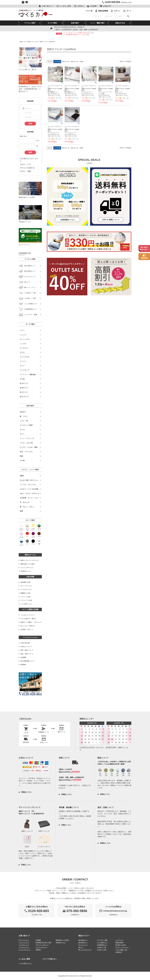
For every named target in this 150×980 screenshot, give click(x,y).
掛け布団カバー (83, 940)
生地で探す (75, 23)
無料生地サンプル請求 (28, 564)
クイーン (23, 361)
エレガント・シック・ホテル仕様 (29, 489)
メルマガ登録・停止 (121, 950)
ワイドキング (25, 370)
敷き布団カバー (83, 942)
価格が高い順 (74, 62)
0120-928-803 (113, 2)
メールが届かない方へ (25, 963)
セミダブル (36, 42)
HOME (21, 42)
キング (22, 366)
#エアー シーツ (26, 164)
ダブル (22, 352)
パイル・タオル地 (26, 443)
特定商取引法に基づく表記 (43, 942)
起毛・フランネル (26, 452)
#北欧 (29, 171)
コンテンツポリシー (41, 947)
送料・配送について (27, 650)
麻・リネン (24, 416)
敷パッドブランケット (85, 950)
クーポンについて (24, 947)
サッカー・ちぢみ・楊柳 (29, 447)
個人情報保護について (28, 661)
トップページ (119, 940)
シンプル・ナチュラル (28, 485)
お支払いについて (26, 647)
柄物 (21, 456)
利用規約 (23, 665)
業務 (21, 511)
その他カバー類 (101, 947)
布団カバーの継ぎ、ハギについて (31, 622)
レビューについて (24, 942)
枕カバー (81, 947)
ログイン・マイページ (122, 947)
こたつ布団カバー (102, 942)
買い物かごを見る (121, 945)
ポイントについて (24, 940)
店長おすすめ (120, 23)
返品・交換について (27, 654)
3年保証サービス (26, 571)
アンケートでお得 (26, 600)
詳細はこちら (26, 792)
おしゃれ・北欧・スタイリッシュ (29, 480)
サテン (22, 434)
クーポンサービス (26, 589)
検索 (30, 124)
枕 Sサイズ (24, 383)
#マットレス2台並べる (27, 168)
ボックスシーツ (83, 945)
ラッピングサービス (27, 568)
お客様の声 (119, 952)
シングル (23, 344)
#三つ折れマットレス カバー (29, 160)
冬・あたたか (25, 502)
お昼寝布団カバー (102, 945)
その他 (22, 379)
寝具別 (22, 476)
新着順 (81, 62)
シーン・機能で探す (98, 23)
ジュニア (23, 335)
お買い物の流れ (25, 643)
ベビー (22, 330)
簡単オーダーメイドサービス (30, 560)
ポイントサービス (26, 586)
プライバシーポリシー (42, 945)
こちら (92, 33)
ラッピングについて (25, 950)
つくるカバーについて (28, 615)
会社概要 (23, 657)
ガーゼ (22, 430)
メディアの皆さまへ (50, 959)
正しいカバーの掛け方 (28, 626)
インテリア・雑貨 (102, 940)
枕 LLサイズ (24, 397)
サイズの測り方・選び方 (28, 619)
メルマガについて (24, 945)
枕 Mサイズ (24, 388)
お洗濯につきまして (27, 629)
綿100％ (23, 412)
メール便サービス (26, 604)
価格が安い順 (66, 62)
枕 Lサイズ (24, 392)
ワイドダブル (25, 357)
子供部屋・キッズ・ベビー (29, 498)
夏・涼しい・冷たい (27, 507)
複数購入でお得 (25, 593)
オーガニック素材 (26, 425)
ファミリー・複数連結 (28, 375)
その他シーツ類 (101, 950)
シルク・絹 (24, 421)
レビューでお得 (25, 597)
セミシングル (25, 339)
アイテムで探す (30, 23)
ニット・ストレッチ (27, 438)
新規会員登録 (119, 942)
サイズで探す (52, 23)
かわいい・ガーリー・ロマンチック (29, 493)
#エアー (23, 171)
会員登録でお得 (25, 582)
